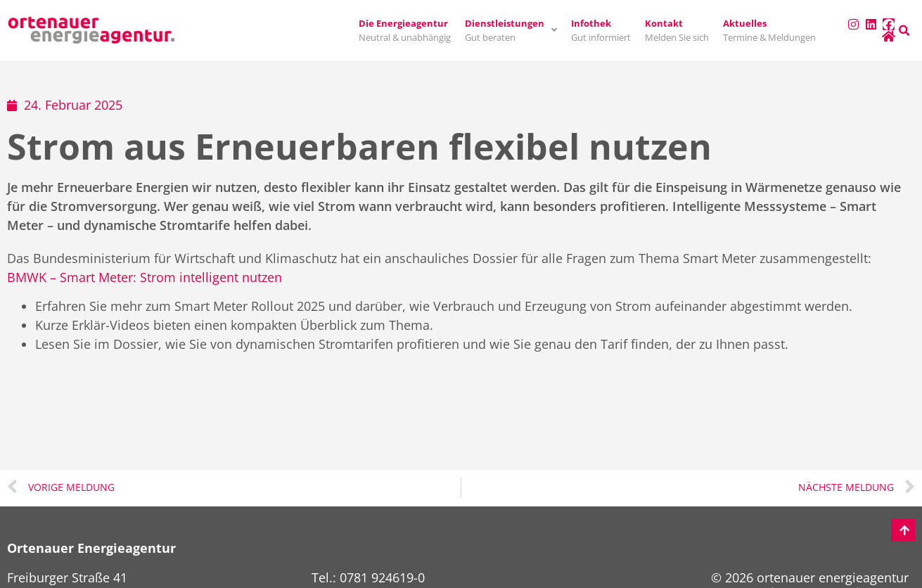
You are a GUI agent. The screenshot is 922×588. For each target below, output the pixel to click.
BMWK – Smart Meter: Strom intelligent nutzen (145, 277)
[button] (904, 31)
